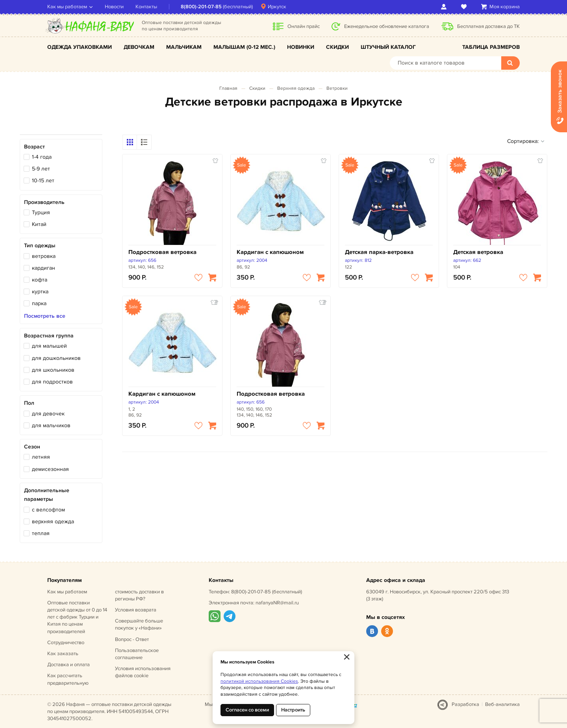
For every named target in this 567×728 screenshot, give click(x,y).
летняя (41, 457)
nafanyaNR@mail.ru (277, 603)
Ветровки (337, 88)
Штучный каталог (388, 47)
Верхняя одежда (296, 88)
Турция (41, 212)
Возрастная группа (49, 336)
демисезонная (50, 469)
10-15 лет (43, 181)
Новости (114, 7)
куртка (40, 292)
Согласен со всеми (247, 710)
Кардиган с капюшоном (270, 252)
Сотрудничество (66, 643)
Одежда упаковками (80, 47)
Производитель (44, 202)
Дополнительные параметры (47, 495)
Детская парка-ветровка (379, 252)
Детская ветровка (478, 252)
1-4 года (42, 157)
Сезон (32, 447)
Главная (228, 88)
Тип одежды (40, 245)
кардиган (44, 268)
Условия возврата (136, 610)
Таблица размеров (491, 47)
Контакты (146, 7)
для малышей (49, 346)
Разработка (465, 704)
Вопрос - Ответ (132, 639)
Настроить (293, 710)
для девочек (48, 414)
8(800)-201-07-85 (201, 7)
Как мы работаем (67, 7)
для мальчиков (51, 425)
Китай (39, 224)
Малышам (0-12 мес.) (244, 47)
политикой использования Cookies (259, 681)
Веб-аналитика (502, 704)
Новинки (301, 47)
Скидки (337, 47)
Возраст (34, 147)
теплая (41, 533)
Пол (29, 403)
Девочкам (139, 47)
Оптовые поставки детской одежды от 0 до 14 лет (77, 617)
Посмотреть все (45, 316)
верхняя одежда (53, 521)
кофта (40, 280)
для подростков (52, 382)
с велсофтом (48, 510)
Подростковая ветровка (162, 252)
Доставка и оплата (69, 665)
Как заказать (63, 654)
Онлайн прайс (304, 26)
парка (39, 303)
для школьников (53, 370)
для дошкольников (56, 358)
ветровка (44, 256)
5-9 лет (41, 169)
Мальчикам (184, 47)
